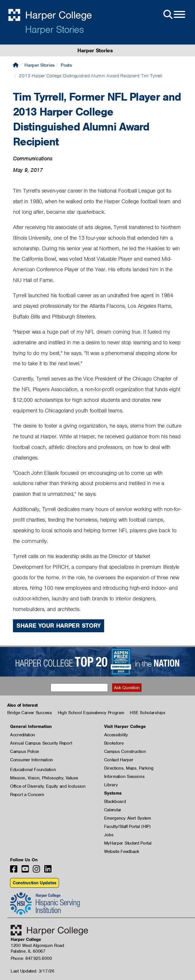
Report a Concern (27, 795)
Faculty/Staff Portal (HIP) (127, 827)
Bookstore (114, 743)
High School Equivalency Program (91, 713)
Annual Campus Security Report (41, 743)
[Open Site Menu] (174, 15)
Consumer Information (31, 760)
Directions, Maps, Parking (129, 768)
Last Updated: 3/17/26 (32, 971)
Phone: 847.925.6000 (31, 958)
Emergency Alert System (128, 818)
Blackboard (115, 802)
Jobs (109, 835)
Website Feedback (122, 852)
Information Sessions (124, 777)
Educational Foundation (33, 770)
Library (111, 785)
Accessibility (116, 735)
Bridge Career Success (30, 713)
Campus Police (24, 752)
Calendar (113, 810)
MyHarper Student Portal (128, 843)
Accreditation (23, 735)
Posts (66, 65)
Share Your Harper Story (59, 626)
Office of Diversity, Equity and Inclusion (48, 786)
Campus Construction (125, 752)
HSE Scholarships (147, 713)
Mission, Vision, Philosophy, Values (44, 778)
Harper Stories (54, 29)
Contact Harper (119, 760)
